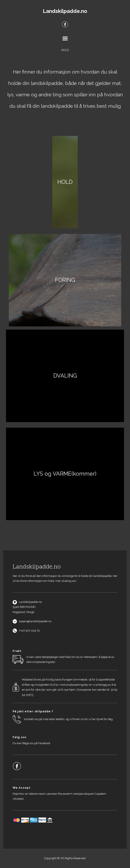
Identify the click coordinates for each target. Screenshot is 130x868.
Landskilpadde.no (65, 11)
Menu (65, 38)
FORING (65, 280)
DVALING (65, 376)
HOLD (65, 182)
